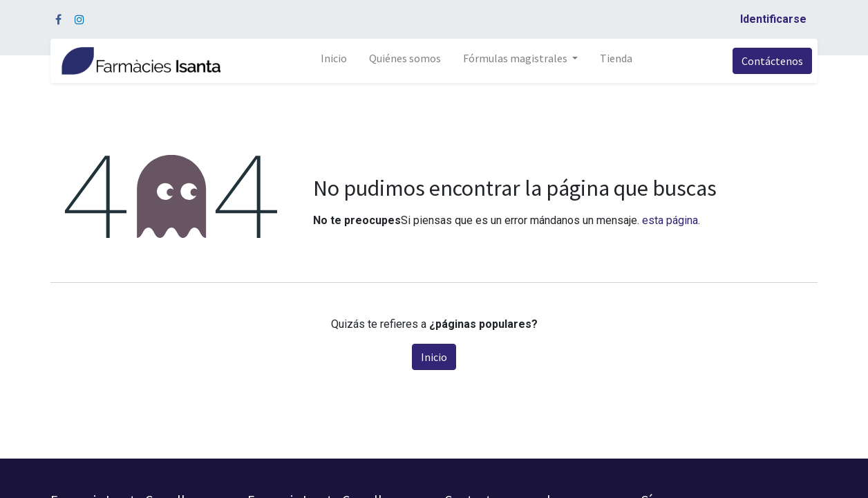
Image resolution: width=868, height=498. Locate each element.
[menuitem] (334, 61)
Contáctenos (772, 61)
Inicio (434, 357)
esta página (670, 220)
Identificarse (773, 19)
